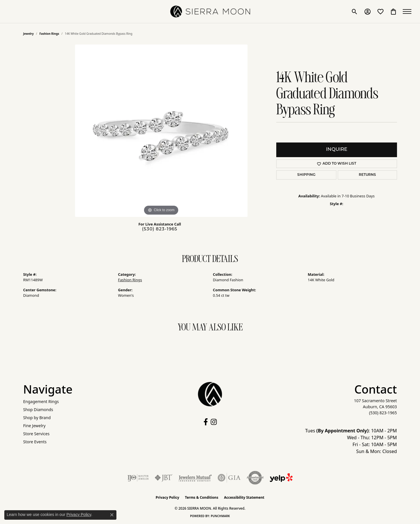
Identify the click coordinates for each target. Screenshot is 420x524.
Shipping (306, 175)
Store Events (35, 442)
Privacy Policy (168, 497)
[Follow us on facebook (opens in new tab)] (206, 422)
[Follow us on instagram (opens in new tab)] (214, 422)
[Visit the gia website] (229, 478)
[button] (355, 11)
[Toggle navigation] (409, 11)
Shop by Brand (37, 418)
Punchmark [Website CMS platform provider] (220, 516)
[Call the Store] (383, 413)
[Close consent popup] (112, 515)
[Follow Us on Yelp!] (281, 478)
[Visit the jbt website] (164, 478)
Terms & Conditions (202, 497)
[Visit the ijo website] (138, 478)
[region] (161, 131)
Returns (367, 175)
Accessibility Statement (244, 497)
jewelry (29, 34)
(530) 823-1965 (160, 229)
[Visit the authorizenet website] (255, 478)
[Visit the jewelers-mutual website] (195, 478)
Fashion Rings (49, 34)
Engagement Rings (41, 401)
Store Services (37, 434)
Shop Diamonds (38, 410)
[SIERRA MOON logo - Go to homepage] (210, 11)
